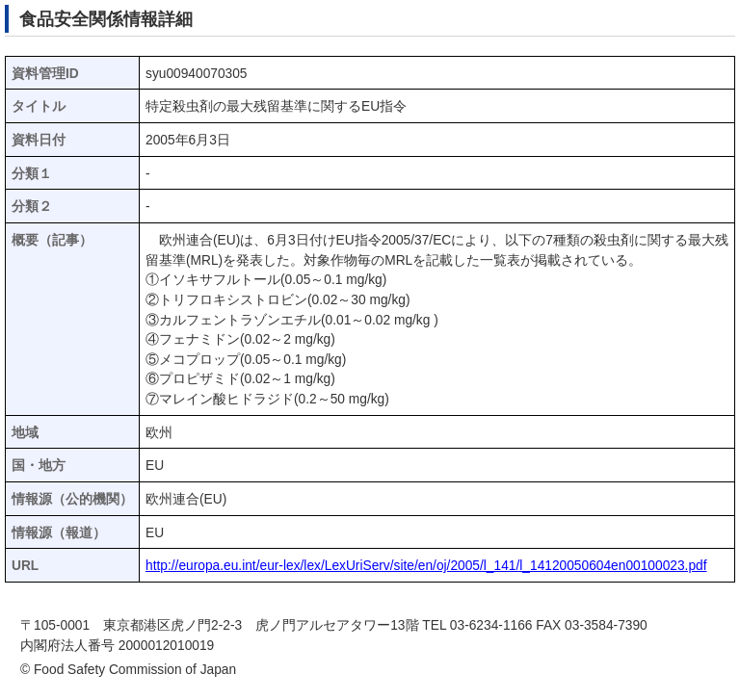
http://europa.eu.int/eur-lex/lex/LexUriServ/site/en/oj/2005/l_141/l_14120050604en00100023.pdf (426, 566)
